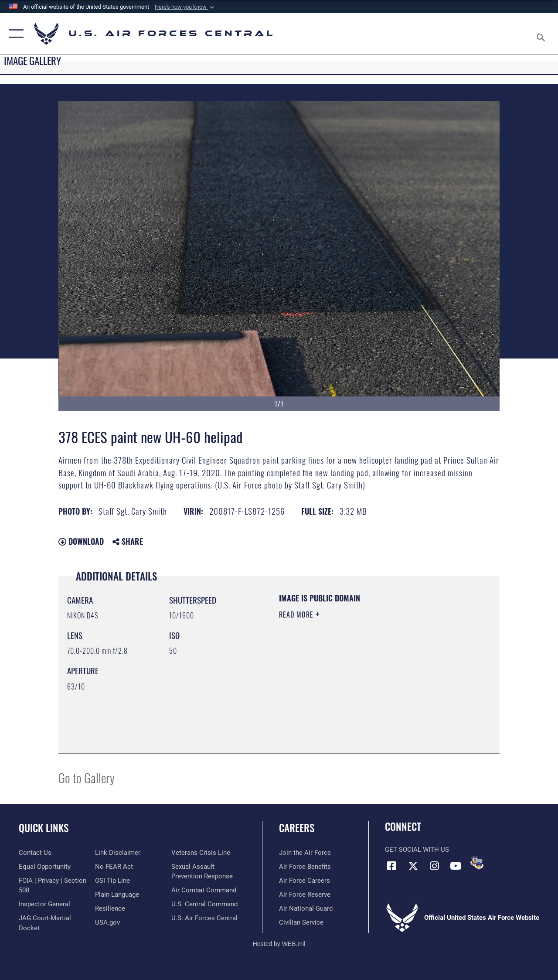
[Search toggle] (542, 34)
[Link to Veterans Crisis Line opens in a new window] (201, 853)
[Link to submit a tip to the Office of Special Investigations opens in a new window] (112, 881)
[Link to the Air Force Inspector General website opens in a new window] (44, 904)
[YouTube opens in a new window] (456, 866)
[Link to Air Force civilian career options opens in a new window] (301, 922)
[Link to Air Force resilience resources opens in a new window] (110, 908)
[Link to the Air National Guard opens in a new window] (306, 908)
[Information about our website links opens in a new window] (118, 853)
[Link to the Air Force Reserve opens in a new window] (305, 895)
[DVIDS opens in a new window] (477, 863)
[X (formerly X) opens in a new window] (413, 866)
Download (81, 541)
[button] (185, 7)
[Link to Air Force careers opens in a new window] (305, 881)
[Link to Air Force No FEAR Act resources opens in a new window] (114, 867)
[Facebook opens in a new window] (391, 866)
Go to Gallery (87, 777)
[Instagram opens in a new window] (434, 866)
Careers (297, 828)
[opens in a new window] (117, 895)
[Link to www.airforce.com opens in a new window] (305, 853)
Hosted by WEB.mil (279, 944)
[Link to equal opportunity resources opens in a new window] (45, 867)
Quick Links (44, 828)
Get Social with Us (417, 850)
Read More (297, 615)
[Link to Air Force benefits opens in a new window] (305, 867)
